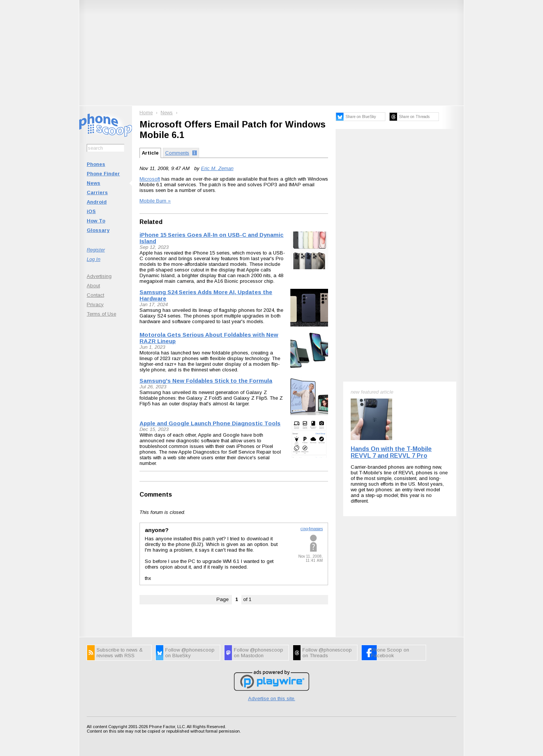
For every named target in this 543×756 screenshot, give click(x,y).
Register (96, 250)
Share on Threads (414, 117)
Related (151, 222)
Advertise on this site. (272, 698)
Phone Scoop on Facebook (390, 653)
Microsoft (150, 179)
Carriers (97, 192)
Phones (96, 164)
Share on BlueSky (361, 117)
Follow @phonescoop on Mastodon (258, 653)
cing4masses (312, 529)
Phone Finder (103, 174)
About (93, 286)
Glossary (98, 230)
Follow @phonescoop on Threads (327, 653)
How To (96, 221)
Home (146, 113)
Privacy (95, 304)
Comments (156, 495)
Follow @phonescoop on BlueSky (190, 653)
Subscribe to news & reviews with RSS (120, 653)
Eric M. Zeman (217, 168)
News (94, 183)
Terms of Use (101, 314)
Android (97, 202)
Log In (94, 259)
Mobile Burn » (155, 201)
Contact (95, 295)
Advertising (99, 276)
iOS (91, 211)
